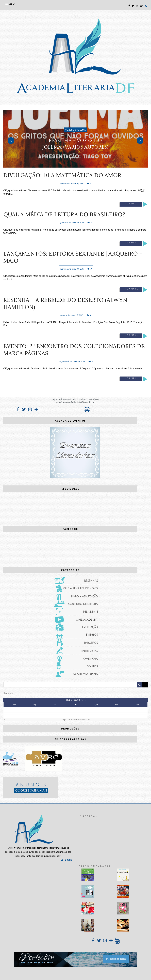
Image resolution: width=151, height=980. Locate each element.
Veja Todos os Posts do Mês (76, 720)
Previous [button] (11, 141)
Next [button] (140, 141)
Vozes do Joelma (75, 130)
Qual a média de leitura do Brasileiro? (64, 214)
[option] (75, 139)
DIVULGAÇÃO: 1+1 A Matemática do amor (62, 175)
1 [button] (71, 166)
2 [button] (76, 166)
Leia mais (66, 860)
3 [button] (81, 166)
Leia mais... (132, 203)
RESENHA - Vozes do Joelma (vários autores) (75, 144)
